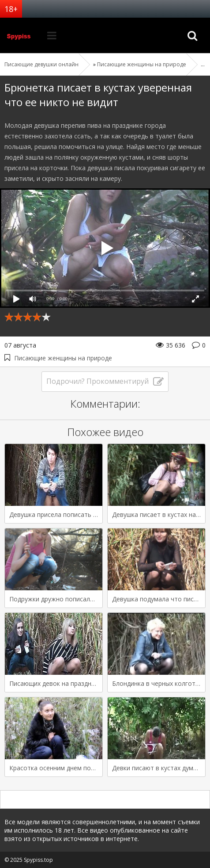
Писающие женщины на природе (63, 358)
